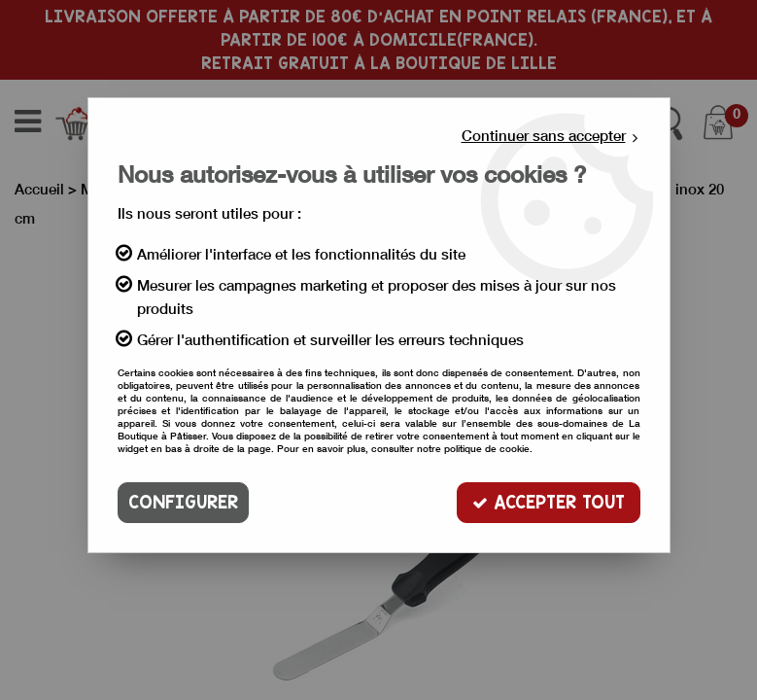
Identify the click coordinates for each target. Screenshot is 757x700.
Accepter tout (549, 502)
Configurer (183, 502)
